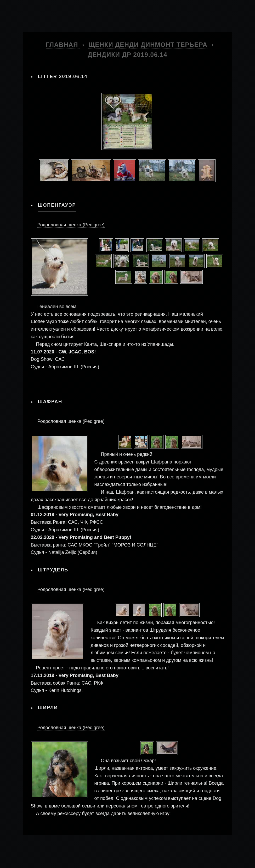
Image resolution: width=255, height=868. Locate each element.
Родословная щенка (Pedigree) (71, 225)
